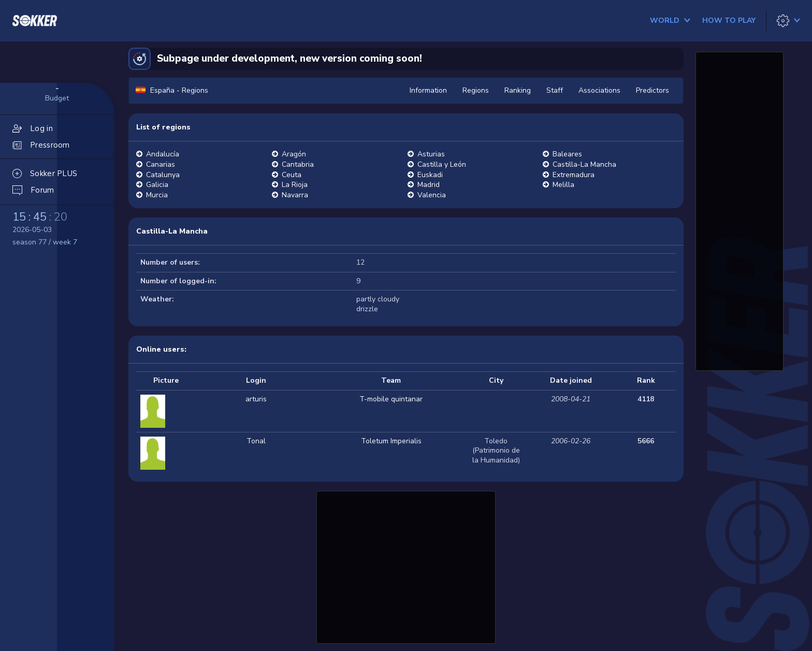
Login (256, 380)
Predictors (653, 90)
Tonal (256, 441)
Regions (476, 90)
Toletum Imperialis (391, 441)
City (496, 380)
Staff (555, 90)
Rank (646, 380)
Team (391, 380)
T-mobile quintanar (391, 399)
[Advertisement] (406, 566)
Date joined (571, 380)
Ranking (518, 90)
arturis (256, 399)
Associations (599, 90)
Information (428, 90)
